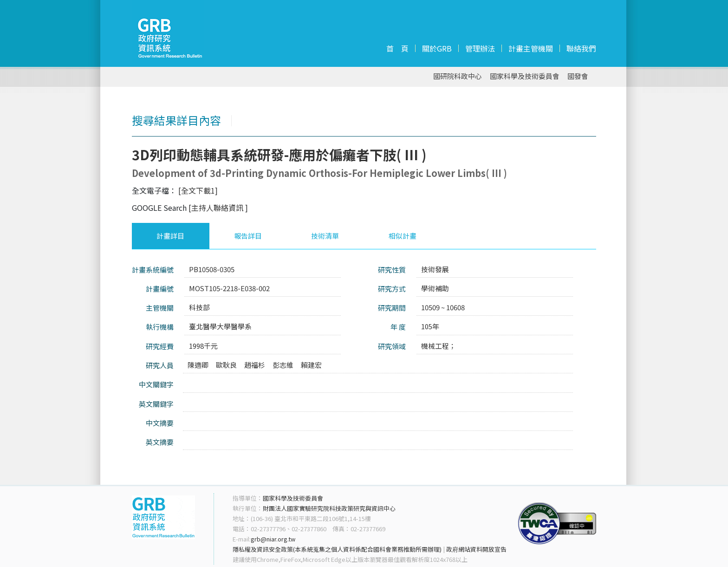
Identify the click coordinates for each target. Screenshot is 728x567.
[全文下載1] (198, 190)
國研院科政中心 (458, 76)
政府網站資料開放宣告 (476, 549)
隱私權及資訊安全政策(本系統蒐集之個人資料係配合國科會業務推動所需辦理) (337, 549)
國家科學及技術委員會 (525, 76)
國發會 (578, 76)
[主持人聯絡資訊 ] (218, 208)
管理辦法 (480, 48)
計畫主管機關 (531, 48)
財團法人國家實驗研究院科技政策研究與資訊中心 (329, 508)
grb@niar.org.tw (273, 539)
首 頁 (397, 48)
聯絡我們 (581, 48)
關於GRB (437, 48)
